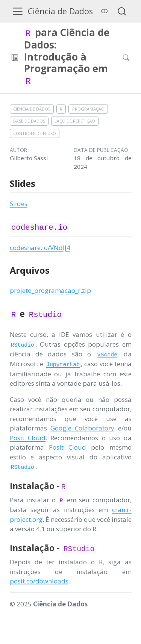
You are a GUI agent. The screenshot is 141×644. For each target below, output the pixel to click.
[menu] (18, 11)
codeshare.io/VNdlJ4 (40, 248)
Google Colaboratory (82, 428)
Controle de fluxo (35, 133)
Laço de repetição (75, 121)
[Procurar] (120, 58)
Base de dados (29, 121)
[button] (15, 58)
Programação (88, 109)
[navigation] (67, 58)
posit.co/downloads (39, 581)
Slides (19, 204)
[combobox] (122, 11)
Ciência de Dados (32, 109)
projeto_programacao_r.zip (50, 290)
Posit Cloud (28, 438)
